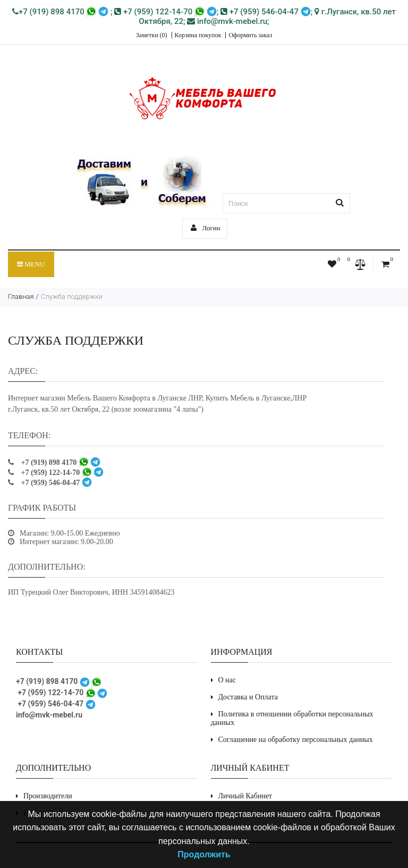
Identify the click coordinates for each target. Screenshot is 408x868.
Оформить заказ (250, 35)
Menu (31, 264)
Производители (48, 796)
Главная (21, 297)
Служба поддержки (72, 297)
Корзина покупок (198, 35)
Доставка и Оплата (248, 697)
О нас (227, 680)
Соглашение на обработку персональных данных (296, 740)
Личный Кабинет (245, 796)
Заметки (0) (152, 35)
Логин (206, 228)
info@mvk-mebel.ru (227, 21)
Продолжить (204, 854)
